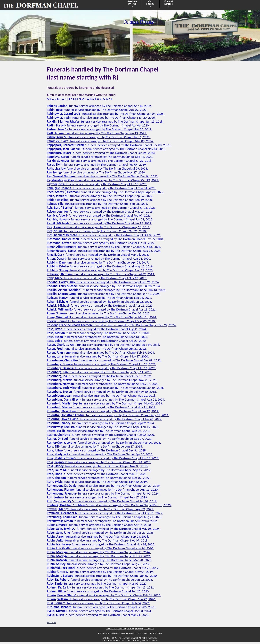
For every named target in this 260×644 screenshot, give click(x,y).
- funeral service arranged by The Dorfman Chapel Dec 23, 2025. (101, 533)
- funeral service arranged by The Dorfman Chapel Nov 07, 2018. (98, 540)
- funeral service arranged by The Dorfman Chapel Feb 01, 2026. (104, 595)
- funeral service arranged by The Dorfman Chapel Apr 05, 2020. (100, 454)
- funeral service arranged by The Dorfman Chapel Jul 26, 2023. (101, 368)
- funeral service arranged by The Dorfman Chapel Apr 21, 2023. (100, 305)
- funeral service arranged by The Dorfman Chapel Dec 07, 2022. (99, 478)
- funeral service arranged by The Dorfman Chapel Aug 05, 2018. (99, 431)
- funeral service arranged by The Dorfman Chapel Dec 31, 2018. (97, 450)
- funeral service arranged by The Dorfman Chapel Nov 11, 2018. (101, 407)
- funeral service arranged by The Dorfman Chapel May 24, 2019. (100, 212)
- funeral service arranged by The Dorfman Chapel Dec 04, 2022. (103, 176)
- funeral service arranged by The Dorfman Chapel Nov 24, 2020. (100, 548)
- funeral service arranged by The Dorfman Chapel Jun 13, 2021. (97, 133)
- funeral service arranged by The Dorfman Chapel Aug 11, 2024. (97, 329)
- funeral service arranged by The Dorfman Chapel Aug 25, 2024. (104, 251)
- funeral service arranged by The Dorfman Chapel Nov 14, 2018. (106, 149)
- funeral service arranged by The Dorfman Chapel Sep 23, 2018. (98, 536)
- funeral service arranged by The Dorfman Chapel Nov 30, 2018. (102, 392)
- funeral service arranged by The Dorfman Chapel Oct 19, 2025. (103, 180)
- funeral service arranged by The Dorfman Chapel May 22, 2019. (100, 266)
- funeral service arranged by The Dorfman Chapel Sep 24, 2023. (101, 153)
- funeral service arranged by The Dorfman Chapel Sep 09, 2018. (102, 501)
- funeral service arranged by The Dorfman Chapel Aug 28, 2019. (99, 564)
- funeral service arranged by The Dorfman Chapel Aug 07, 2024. (108, 415)
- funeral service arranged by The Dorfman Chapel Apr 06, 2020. (98, 125)
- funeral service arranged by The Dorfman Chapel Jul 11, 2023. (101, 208)
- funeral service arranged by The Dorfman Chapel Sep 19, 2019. (99, 470)
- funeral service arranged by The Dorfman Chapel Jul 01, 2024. (103, 493)
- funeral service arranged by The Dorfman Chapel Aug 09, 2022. (97, 110)
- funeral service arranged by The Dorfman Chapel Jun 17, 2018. (95, 446)
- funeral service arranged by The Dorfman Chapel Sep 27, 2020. (99, 439)
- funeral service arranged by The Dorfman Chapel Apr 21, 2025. (105, 192)
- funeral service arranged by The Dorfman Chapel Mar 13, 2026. (97, 337)
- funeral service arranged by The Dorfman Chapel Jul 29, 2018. (100, 161)
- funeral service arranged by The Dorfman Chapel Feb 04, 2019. (97, 165)
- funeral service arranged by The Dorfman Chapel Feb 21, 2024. (103, 282)
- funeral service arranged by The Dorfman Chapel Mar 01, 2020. (101, 188)
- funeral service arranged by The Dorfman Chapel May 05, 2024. (104, 529)
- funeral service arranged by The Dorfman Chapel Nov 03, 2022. (102, 521)
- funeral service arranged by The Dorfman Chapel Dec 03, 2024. (99, 611)
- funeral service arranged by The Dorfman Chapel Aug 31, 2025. (105, 513)
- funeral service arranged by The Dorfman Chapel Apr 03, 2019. (98, 262)
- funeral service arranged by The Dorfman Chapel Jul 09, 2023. (97, 168)
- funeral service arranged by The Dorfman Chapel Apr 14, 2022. (99, 106)
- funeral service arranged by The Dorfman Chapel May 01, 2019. (100, 572)
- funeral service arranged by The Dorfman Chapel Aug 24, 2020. (99, 259)
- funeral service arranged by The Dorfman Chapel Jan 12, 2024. (104, 294)
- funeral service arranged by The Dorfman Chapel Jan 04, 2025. (106, 114)
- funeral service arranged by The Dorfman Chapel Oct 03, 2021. (104, 235)
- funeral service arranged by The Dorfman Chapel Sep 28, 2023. (97, 204)
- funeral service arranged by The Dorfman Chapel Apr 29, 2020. (97, 341)
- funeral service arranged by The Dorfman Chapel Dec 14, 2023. (109, 505)
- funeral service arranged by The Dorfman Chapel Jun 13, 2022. (106, 290)
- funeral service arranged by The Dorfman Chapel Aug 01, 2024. (106, 399)
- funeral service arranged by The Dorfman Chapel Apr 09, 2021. (100, 509)
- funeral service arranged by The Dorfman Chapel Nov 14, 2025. (101, 544)
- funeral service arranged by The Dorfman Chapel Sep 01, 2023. (99, 298)
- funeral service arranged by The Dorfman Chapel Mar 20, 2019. (97, 482)
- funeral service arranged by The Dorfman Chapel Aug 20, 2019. (99, 227)
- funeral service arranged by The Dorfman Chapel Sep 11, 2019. (99, 372)
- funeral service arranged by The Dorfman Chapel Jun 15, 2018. (105, 121)
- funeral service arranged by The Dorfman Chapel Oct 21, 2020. (97, 231)
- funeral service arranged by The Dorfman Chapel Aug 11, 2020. (103, 490)
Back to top (51, 623)
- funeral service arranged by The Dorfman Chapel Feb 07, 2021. (99, 215)
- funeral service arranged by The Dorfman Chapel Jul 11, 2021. (99, 137)
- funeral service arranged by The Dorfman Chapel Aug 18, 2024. (104, 247)
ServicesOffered (132, 4)
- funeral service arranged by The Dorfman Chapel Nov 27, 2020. (96, 172)
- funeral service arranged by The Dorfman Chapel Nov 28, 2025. (102, 380)
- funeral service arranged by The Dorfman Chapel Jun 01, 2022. (101, 243)
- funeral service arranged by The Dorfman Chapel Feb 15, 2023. (103, 427)
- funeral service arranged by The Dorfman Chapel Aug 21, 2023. (104, 517)
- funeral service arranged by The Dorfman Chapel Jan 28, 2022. (104, 419)
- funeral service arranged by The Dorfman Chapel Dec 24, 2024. (112, 325)
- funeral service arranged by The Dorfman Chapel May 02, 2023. (105, 403)
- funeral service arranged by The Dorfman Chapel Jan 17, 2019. (103, 411)
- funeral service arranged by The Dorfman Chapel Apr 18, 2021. (102, 309)
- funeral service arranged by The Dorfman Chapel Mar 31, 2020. (98, 333)
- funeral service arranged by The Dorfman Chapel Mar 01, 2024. (102, 317)
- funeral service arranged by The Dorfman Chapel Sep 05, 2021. (101, 607)
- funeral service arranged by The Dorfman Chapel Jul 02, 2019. (101, 274)
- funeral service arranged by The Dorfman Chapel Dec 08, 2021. (109, 145)
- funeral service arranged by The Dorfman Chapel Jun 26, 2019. (103, 568)
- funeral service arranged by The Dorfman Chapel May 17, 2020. (98, 356)
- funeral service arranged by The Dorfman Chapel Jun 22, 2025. (99, 302)
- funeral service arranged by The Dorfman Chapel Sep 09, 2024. (101, 423)
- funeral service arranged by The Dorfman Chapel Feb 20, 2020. (98, 591)
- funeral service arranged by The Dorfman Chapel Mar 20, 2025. (104, 443)
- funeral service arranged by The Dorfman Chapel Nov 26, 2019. (99, 129)
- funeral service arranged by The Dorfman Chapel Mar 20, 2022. (99, 560)
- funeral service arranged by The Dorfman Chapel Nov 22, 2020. (100, 270)
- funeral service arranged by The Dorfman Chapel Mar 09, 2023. (97, 583)
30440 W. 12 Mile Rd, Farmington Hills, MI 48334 (130, 629)
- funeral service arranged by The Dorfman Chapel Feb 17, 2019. (97, 497)
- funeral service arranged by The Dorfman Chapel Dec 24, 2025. (99, 462)
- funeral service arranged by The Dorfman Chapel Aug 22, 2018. (101, 396)
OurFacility (150, 4)
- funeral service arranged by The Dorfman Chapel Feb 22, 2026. (99, 556)
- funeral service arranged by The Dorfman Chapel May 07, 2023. (103, 384)
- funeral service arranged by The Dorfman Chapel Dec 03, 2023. (99, 313)
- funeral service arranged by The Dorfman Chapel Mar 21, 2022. (98, 615)
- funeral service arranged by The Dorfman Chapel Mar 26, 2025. (98, 255)
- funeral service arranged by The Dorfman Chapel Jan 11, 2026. (99, 552)
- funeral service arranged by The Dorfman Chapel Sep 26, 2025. (100, 196)
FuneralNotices (169, 4)
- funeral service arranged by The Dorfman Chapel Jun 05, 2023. (103, 458)
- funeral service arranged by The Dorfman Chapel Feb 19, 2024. (101, 352)
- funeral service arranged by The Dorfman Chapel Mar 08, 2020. (97, 474)
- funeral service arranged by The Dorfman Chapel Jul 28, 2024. (104, 286)
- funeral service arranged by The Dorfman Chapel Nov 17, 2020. (97, 278)
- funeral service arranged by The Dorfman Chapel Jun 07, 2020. (102, 576)
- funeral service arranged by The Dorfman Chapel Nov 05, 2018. (98, 466)
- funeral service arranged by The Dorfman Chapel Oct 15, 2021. (101, 587)
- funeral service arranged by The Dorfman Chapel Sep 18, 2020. (100, 157)
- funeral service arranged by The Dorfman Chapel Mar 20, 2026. (101, 118)
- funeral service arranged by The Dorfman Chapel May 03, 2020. (101, 321)
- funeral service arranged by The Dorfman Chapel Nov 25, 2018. (105, 239)
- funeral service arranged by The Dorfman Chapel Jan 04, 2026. (106, 388)
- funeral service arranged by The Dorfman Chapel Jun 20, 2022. (101, 364)
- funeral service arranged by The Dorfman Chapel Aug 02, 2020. (101, 435)
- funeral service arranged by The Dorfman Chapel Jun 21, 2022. (97, 349)
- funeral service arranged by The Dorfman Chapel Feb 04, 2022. (98, 603)
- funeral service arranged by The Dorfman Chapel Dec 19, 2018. (103, 345)
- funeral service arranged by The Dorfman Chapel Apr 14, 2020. (99, 525)
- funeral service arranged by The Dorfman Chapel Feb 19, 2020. (100, 200)
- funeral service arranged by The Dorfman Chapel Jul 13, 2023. (97, 184)
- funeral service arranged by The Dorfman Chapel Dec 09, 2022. (104, 360)
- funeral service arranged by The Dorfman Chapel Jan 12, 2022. (99, 223)
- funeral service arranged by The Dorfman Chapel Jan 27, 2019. (104, 486)
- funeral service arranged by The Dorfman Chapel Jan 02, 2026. (100, 219)
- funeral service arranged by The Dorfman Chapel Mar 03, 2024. (100, 141)
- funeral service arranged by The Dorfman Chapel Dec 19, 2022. (99, 376)
